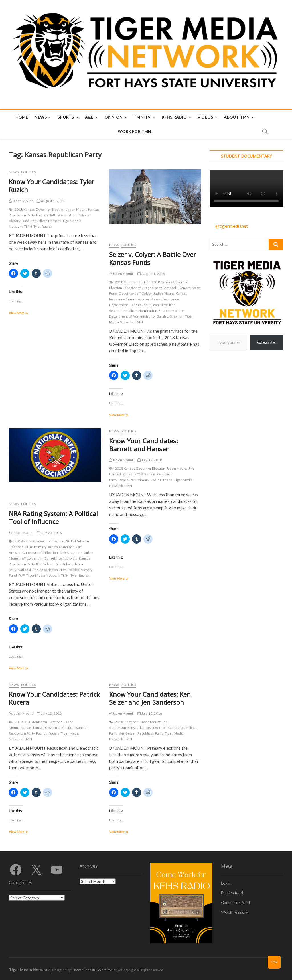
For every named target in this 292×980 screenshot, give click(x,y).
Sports (66, 117)
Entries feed (232, 893)
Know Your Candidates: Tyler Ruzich (51, 186)
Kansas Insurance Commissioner (148, 296)
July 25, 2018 (49, 533)
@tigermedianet (232, 226)
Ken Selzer (45, 564)
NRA (63, 570)
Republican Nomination (139, 311)
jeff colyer (29, 558)
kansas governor (153, 728)
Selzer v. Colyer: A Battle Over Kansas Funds (153, 258)
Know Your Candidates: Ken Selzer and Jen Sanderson (150, 698)
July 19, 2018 (150, 460)
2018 (19, 722)
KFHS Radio (174, 117)
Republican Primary (46, 221)
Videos (205, 117)
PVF (22, 575)
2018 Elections (127, 722)
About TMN (237, 117)
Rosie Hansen (161, 480)
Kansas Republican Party (149, 305)
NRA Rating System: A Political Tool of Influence (53, 517)
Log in (226, 883)
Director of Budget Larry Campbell (150, 288)
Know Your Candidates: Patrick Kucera (54, 698)
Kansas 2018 (133, 474)
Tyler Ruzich (43, 226)
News (41, 117)
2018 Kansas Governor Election (40, 209)
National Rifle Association (56, 215)
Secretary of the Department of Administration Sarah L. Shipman (147, 313)
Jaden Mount (21, 201)
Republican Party (150, 733)
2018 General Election (133, 282)
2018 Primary (36, 547)
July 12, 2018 (49, 713)
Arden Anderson (61, 547)
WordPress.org (235, 912)
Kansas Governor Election (54, 728)
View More (25, 313)
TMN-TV (142, 117)
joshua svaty (68, 558)
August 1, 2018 (51, 201)
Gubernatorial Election (40, 553)
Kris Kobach (64, 564)
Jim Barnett (47, 558)
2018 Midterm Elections (43, 722)
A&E (89, 117)
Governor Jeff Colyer (135, 293)
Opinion (113, 117)
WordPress (107, 970)
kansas (26, 728)
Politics (29, 172)
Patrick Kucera (48, 733)
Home (22, 117)
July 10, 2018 (150, 713)
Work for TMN (134, 131)
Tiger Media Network (43, 575)
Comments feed (235, 902)
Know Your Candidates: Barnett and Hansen (144, 445)
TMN (28, 226)
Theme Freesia (84, 970)
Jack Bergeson (71, 553)
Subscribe (266, 342)
